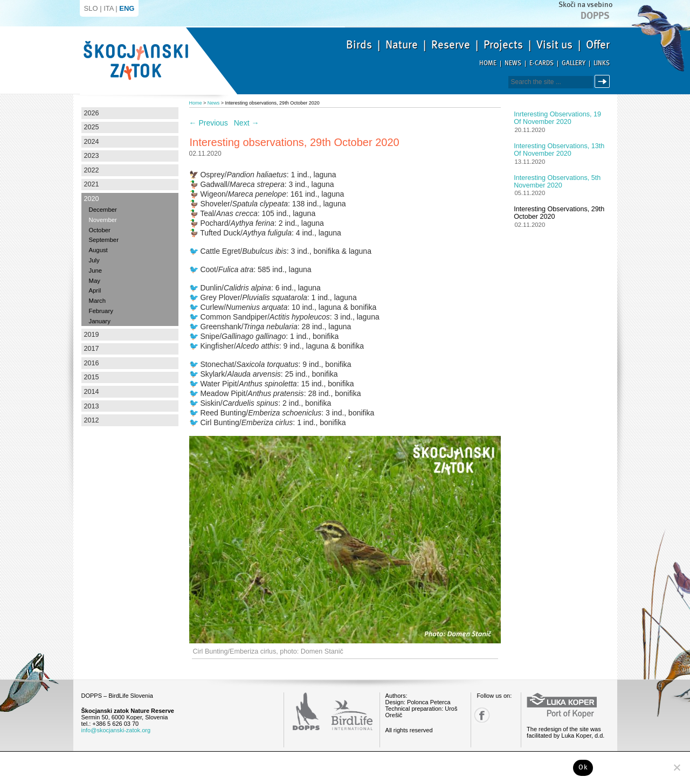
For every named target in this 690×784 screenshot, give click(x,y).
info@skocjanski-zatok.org (116, 730)
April (95, 290)
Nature (402, 45)
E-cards (541, 63)
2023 (92, 156)
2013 (92, 406)
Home (488, 63)
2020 (92, 199)
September (104, 240)
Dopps (595, 16)
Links (602, 63)
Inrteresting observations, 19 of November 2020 (557, 118)
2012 (92, 420)
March (97, 301)
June (96, 270)
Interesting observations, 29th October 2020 (559, 213)
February (101, 311)
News (513, 63)
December (103, 210)
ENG (127, 8)
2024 (92, 142)
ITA (109, 8)
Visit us (554, 45)
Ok (583, 767)
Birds (359, 45)
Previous (209, 123)
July (94, 260)
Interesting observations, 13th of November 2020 (559, 150)
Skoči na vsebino (585, 5)
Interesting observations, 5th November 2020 (557, 182)
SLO (91, 8)
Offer (598, 45)
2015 (92, 377)
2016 (92, 363)
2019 (92, 335)
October (100, 230)
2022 (92, 170)
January (100, 321)
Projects (503, 45)
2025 (92, 127)
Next (247, 123)
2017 (92, 349)
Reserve (451, 45)
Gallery (574, 63)
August (98, 250)
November (103, 220)
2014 (92, 392)
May (95, 281)
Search (604, 82)
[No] (677, 767)
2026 (92, 113)
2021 (92, 184)
